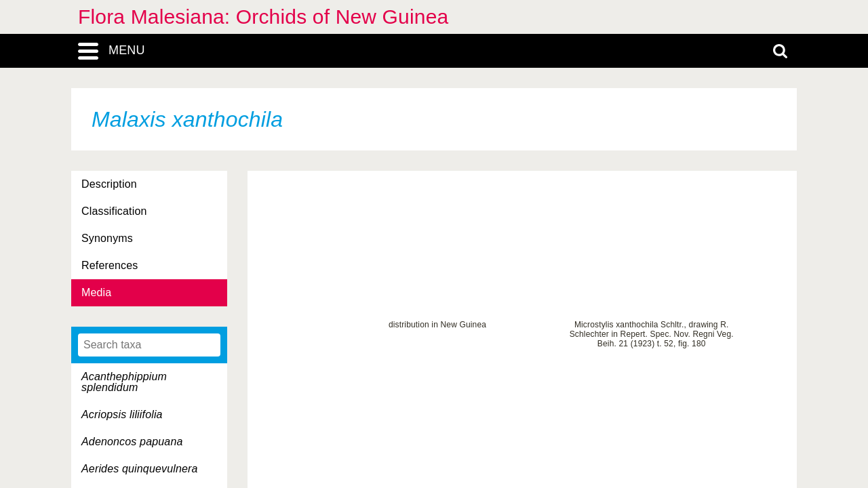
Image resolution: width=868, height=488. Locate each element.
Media (96, 292)
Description (109, 184)
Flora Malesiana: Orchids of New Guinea (263, 17)
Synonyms (107, 238)
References (110, 265)
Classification (114, 211)
